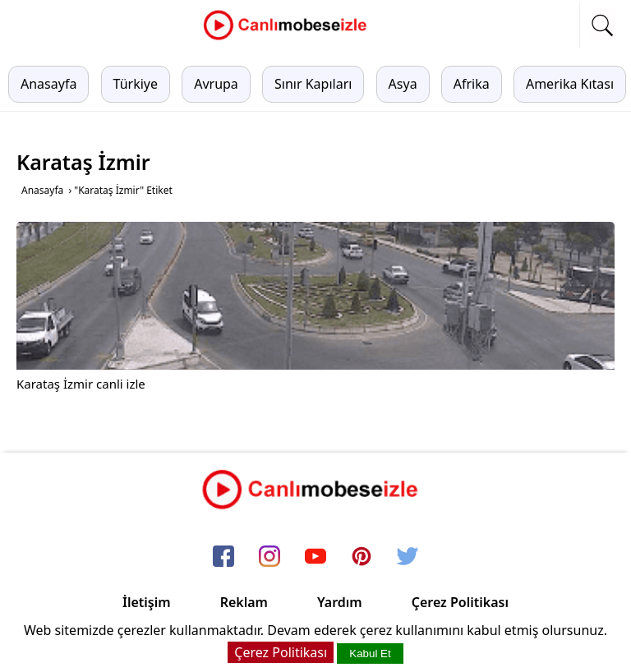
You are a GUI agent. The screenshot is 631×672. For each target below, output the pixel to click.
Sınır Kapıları (313, 84)
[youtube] (315, 558)
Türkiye (136, 84)
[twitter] (408, 558)
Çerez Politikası (460, 602)
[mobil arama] (602, 25)
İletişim (147, 602)
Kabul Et (370, 654)
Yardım (340, 602)
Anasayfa (48, 84)
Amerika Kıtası (570, 84)
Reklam (244, 602)
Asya (403, 84)
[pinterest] (362, 558)
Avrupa (216, 84)
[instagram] (269, 558)
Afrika (472, 84)
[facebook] (223, 558)
